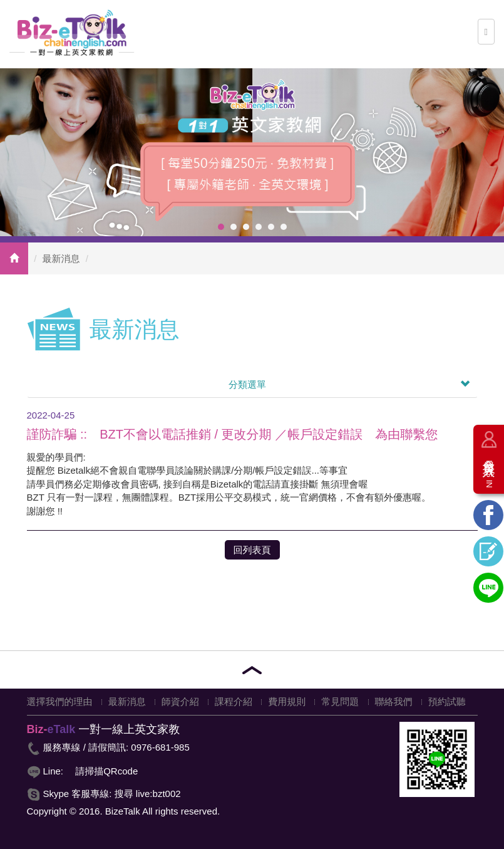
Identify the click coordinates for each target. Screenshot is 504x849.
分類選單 (349, 385)
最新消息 (61, 258)
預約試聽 (447, 701)
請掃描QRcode (106, 771)
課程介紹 (234, 701)
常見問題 (340, 701)
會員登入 (489, 469)
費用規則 (287, 701)
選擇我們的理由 (60, 701)
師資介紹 (180, 701)
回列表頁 (252, 550)
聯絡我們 (394, 701)
